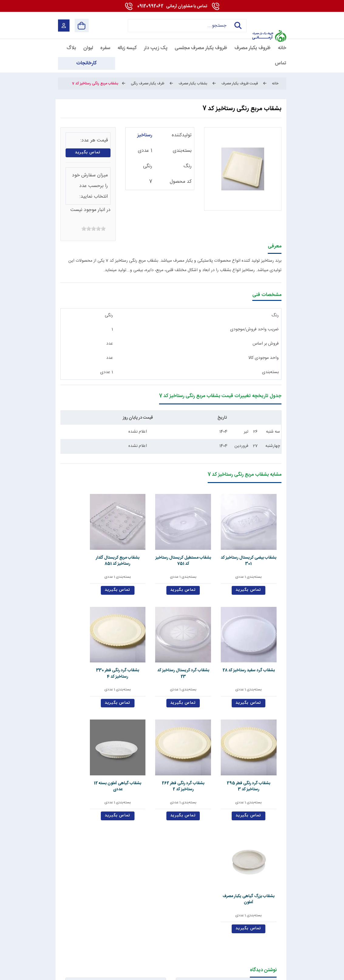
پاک (85, 807)
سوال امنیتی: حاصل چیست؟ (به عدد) (226, 797)
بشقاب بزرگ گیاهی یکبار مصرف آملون (82, 635)
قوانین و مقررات (235, 864)
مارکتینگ (166, 972)
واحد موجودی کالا (264, 358)
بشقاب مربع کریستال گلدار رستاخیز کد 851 (171, 542)
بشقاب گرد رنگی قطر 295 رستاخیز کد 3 (215, 635)
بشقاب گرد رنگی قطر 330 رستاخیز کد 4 (259, 635)
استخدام (164, 864)
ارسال (128, 807)
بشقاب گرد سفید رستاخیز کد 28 (127, 539)
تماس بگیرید (88, 153)
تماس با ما (133, 864)
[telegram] (184, 948)
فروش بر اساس (266, 344)
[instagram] (198, 948)
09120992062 (172, 6)
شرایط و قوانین (273, 972)
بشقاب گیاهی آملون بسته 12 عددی (126, 635)
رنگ (187, 166)
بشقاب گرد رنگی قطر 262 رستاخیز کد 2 (171, 635)
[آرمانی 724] (269, 21)
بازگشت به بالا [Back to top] (83, 973)
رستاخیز (145, 135)
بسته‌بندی (182, 151)
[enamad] (69, 948)
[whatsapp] (226, 948)
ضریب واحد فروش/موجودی (254, 329)
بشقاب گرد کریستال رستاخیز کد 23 (82, 539)
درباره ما (195, 864)
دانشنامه (64, 864)
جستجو (237, 26)
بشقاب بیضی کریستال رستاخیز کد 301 (259, 542)
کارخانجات (98, 864)
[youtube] (255, 948)
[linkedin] (240, 948)
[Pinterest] (212, 948)
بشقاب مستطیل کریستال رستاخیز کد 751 (215, 542)
